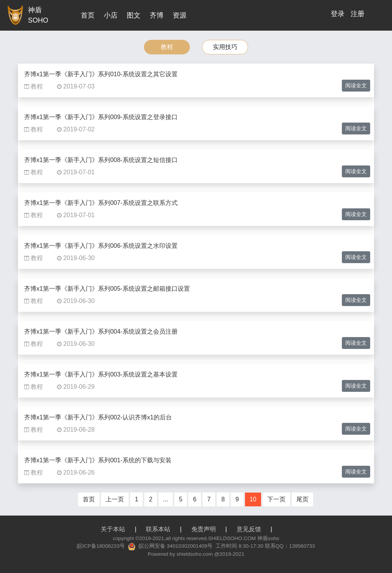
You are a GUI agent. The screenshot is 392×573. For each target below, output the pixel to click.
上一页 (115, 499)
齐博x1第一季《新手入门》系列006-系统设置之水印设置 (101, 246)
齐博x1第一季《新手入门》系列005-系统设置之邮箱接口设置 (107, 289)
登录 (338, 14)
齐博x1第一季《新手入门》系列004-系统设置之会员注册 (101, 332)
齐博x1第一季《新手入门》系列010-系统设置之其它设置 (101, 74)
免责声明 (204, 529)
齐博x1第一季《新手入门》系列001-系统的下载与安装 (98, 460)
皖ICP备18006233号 (101, 546)
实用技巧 (225, 47)
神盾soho (268, 538)
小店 (111, 15)
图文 (134, 15)
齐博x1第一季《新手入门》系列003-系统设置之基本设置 (101, 374)
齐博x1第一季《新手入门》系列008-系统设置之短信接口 (101, 160)
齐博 (157, 15)
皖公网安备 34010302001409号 (176, 546)
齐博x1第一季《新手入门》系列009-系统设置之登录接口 (101, 117)
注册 (358, 14)
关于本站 (113, 529)
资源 (180, 15)
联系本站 (158, 529)
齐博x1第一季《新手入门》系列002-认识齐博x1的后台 (98, 417)
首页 (88, 15)
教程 (167, 47)
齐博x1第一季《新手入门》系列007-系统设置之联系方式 (101, 203)
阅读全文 (356, 85)
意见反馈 (249, 529)
